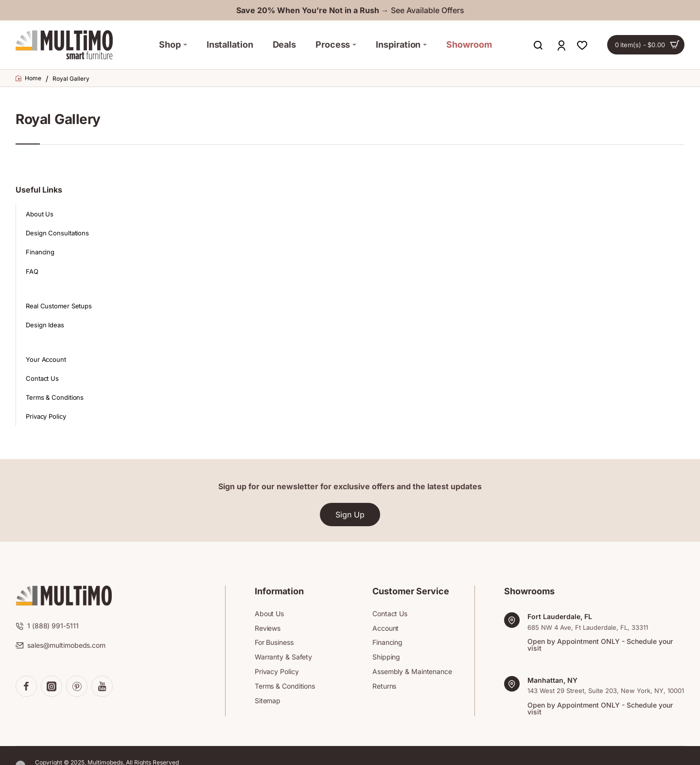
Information (279, 591)
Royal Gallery (71, 79)
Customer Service (411, 591)
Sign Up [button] (350, 515)
